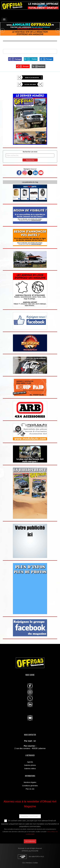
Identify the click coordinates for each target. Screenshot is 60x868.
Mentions (29, 863)
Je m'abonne (30, 841)
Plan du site (30, 789)
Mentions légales (30, 782)
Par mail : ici (30, 741)
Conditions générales (30, 786)
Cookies (35, 863)
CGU (24, 863)
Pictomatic (21, 848)
